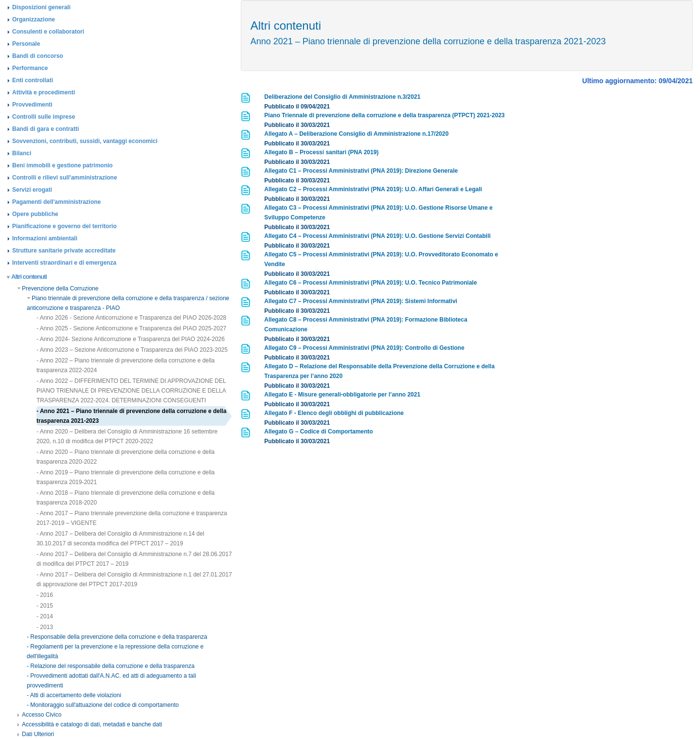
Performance (30, 68)
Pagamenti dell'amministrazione (56, 202)
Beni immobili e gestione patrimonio (63, 165)
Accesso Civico (39, 715)
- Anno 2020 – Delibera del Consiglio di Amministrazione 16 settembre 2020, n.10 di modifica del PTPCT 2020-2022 (127, 436)
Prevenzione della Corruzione (58, 288)
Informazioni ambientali (45, 238)
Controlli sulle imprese (44, 117)
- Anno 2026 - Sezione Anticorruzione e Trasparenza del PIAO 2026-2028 (131, 318)
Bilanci (22, 153)
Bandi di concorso (38, 56)
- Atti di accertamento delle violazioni (74, 695)
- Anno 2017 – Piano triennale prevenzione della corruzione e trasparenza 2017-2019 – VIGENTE (132, 518)
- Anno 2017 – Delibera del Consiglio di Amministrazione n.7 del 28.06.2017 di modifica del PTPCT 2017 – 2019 (134, 559)
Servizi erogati (32, 190)
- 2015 (45, 606)
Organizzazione (34, 19)
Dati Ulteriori (36, 734)
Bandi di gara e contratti (45, 129)
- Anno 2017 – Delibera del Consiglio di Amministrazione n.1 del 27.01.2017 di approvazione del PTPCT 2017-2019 (134, 579)
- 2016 (45, 595)
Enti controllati (33, 80)
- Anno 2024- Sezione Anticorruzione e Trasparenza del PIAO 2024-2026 (131, 339)
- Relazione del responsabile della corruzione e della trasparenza (111, 666)
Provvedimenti (32, 105)
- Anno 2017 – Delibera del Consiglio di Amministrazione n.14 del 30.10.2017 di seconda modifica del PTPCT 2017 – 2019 (120, 539)
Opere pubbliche (35, 214)
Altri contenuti (27, 277)
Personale (26, 44)
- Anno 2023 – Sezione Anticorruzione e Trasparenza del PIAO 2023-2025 (132, 350)
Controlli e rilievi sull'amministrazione (65, 178)
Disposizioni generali (41, 7)
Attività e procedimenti (44, 92)
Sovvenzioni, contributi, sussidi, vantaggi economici (85, 141)
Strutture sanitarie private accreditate (64, 251)
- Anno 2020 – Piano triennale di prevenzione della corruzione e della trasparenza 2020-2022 (126, 457)
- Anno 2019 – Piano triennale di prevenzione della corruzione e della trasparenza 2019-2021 (126, 477)
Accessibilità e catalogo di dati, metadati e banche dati (90, 724)
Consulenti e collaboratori (48, 32)
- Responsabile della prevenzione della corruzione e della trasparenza (117, 637)
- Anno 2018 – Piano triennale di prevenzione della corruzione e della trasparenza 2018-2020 (126, 498)
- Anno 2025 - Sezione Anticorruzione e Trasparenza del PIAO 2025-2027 (131, 328)
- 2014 (45, 616)
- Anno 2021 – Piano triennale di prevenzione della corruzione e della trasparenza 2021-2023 (131, 416)
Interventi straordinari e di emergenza (64, 263)
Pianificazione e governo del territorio (64, 226)
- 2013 (45, 627)
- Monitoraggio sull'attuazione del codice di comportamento (103, 705)
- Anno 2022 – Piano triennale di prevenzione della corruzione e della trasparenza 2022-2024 (126, 365)
